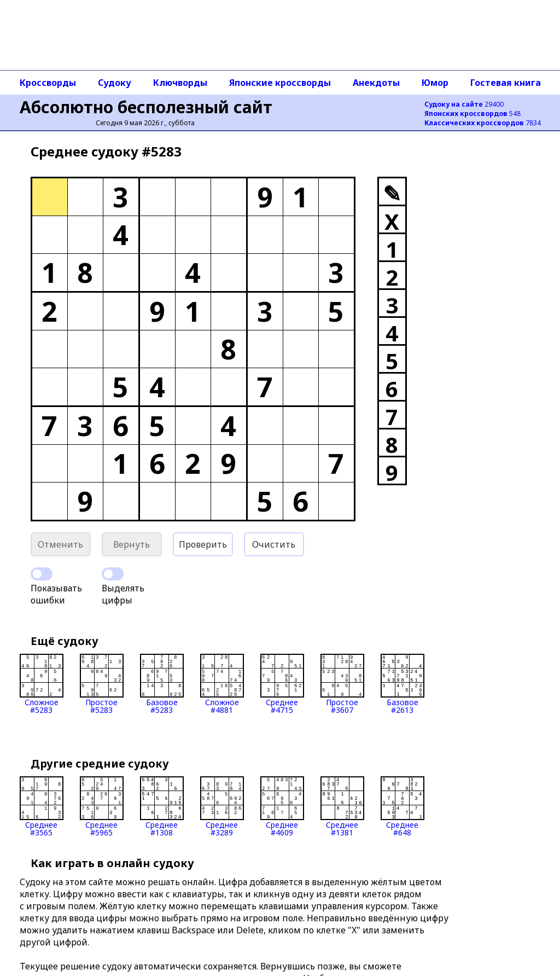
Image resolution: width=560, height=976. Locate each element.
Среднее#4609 (282, 806)
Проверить (203, 544)
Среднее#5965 (102, 806)
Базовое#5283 (162, 684)
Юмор (435, 83)
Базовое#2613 (402, 684)
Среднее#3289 (222, 806)
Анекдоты (376, 83)
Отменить (60, 544)
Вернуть (132, 544)
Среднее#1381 (342, 806)
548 (472, 114)
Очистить (274, 544)
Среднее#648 (402, 806)
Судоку (115, 83)
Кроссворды (48, 83)
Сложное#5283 (42, 684)
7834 (483, 123)
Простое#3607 (342, 684)
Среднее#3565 (42, 806)
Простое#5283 (102, 684)
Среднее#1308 (162, 806)
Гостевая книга (506, 83)
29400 (464, 104)
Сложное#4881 (222, 684)
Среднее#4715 (282, 684)
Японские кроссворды (280, 83)
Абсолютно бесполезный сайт (146, 107)
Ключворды (180, 83)
